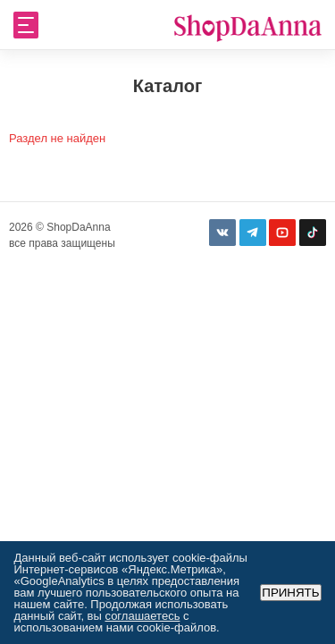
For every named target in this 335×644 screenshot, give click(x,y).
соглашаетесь (142, 616)
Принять (290, 593)
